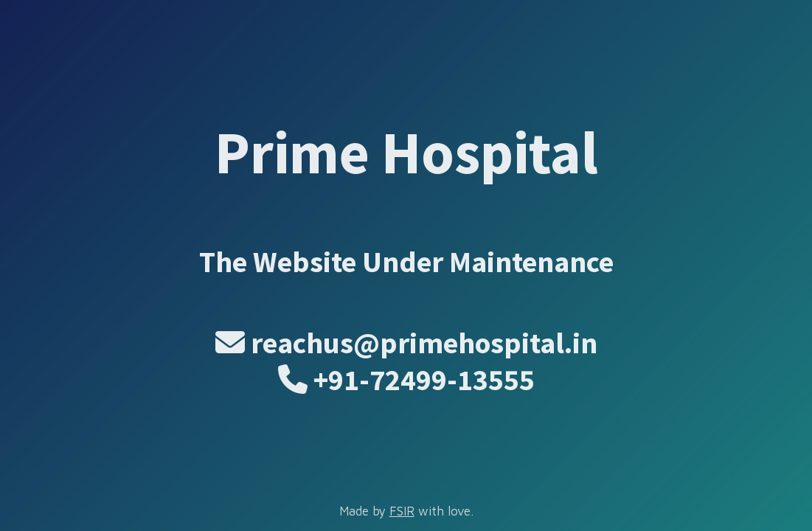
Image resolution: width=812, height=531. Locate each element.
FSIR (402, 511)
